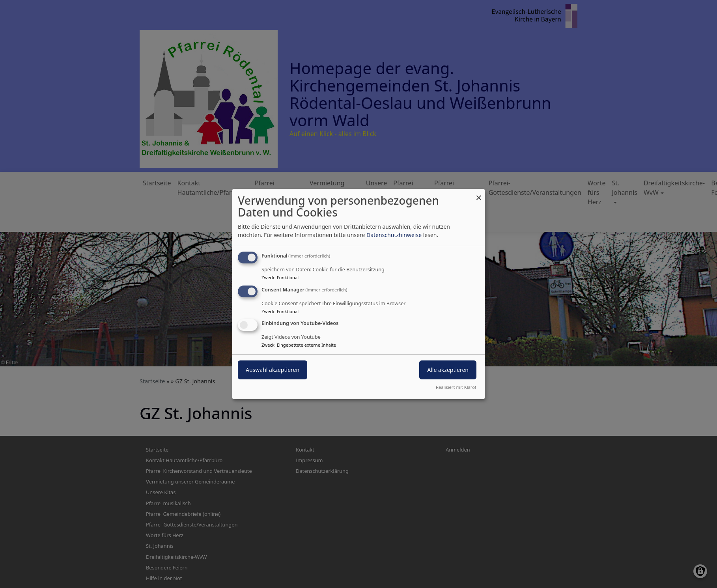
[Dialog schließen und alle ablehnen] (479, 194)
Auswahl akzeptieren (273, 370)
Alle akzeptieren (448, 370)
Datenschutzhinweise (394, 235)
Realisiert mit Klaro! (456, 387)
